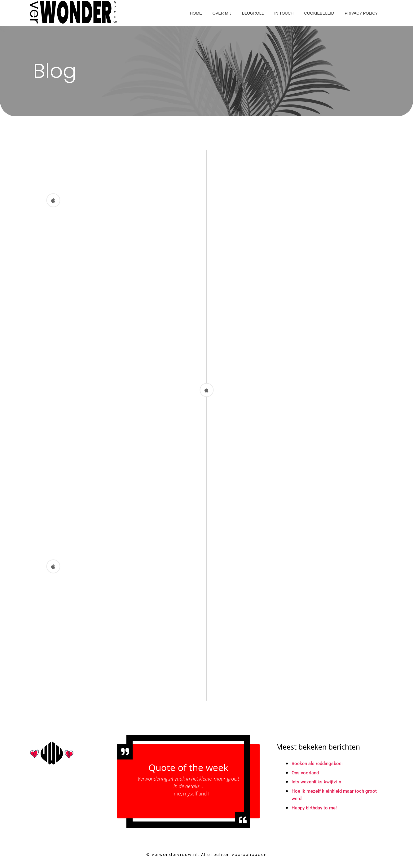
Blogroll (253, 13)
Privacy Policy (361, 13)
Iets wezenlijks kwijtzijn (318, 785)
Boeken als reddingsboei (319, 766)
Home (196, 13)
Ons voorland (306, 776)
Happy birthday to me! (316, 811)
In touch (284, 13)
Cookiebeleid (319, 13)
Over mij (222, 13)
